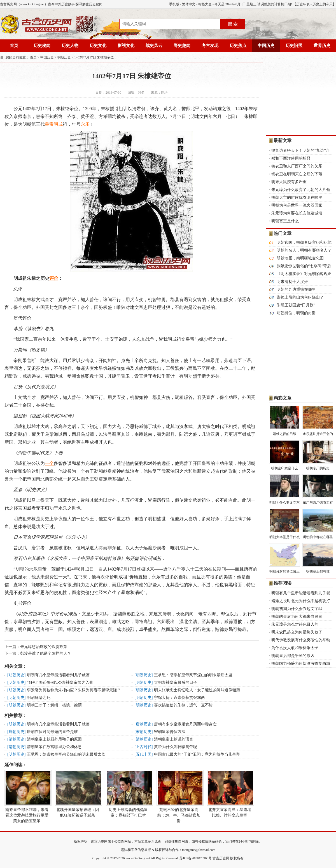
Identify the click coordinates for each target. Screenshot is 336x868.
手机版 (174, 4)
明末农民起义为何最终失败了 (297, 632)
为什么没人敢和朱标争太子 (295, 648)
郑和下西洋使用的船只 (291, 158)
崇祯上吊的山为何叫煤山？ (300, 297)
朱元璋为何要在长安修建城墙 (297, 213)
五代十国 (144, 754)
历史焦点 (238, 46)
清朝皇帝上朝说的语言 (174, 739)
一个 (49, 463)
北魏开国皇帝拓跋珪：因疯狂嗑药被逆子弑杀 (78, 794)
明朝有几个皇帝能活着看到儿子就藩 (58, 675)
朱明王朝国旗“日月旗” (296, 305)
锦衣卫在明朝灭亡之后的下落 (297, 174)
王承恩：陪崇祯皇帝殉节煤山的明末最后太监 (193, 675)
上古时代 (144, 747)
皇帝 (49, 124)
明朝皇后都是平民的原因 (293, 656)
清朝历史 (17, 739)
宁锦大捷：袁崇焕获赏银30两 (179, 698)
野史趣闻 (182, 46)
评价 (54, 278)
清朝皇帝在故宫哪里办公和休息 (54, 747)
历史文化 (98, 46)
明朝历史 (64, 57)
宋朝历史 (144, 732)
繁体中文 (189, 4)
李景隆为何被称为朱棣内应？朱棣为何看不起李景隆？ (74, 690)
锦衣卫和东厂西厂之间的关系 (297, 166)
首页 (14, 46)
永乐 (85, 124)
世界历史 (322, 46)
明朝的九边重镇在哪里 (296, 289)
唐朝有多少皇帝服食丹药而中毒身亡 (185, 724)
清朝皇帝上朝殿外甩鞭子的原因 (54, 739)
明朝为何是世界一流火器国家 (297, 205)
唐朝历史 (144, 724)
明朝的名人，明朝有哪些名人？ (304, 250)
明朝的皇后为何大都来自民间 (297, 617)
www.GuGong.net (138, 858)
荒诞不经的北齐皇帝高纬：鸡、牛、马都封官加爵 (179, 796)
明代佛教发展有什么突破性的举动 (301, 640)
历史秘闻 (42, 46)
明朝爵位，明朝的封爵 (296, 313)
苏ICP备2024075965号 (196, 858)
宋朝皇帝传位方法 (170, 732)
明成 (58, 124)
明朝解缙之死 (39, 698)
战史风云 (154, 46)
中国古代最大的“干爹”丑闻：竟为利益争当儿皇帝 (197, 754)
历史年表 (303, 4)
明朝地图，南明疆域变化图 (300, 258)
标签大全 (205, 4)
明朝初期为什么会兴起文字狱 (297, 609)
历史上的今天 (323, 4)
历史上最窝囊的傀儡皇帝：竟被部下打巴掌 (128, 794)
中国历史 (266, 46)
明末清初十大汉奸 (292, 282)
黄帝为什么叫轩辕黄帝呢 (176, 747)
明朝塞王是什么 (285, 221)
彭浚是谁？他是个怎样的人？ (46, 653)
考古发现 (210, 46)
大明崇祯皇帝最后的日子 (176, 683)
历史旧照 (294, 46)
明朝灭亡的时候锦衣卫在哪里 (297, 198)
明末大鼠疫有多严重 (289, 182)
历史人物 (70, 46)
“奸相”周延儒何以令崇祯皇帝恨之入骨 (60, 683)
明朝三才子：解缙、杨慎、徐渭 (54, 705)
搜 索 (233, 24)
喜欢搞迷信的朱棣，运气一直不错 (183, 705)
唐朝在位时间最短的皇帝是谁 (52, 732)
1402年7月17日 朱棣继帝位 (94, 57)
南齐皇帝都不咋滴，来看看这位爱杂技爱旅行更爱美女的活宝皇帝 (27, 796)
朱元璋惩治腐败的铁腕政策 (44, 647)
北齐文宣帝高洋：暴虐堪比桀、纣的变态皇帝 (230, 794)
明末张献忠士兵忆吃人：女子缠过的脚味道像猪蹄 (197, 690)
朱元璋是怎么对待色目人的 (295, 624)
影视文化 (126, 46)
